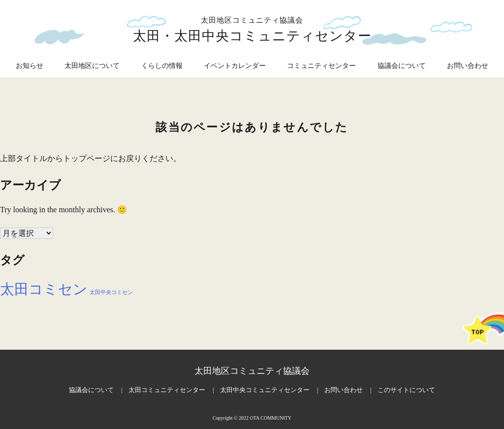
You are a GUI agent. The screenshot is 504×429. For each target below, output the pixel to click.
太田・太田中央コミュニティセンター (252, 36)
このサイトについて (406, 390)
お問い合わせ (468, 66)
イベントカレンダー (235, 66)
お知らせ (30, 66)
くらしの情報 (162, 66)
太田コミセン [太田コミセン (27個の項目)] (44, 289)
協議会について (402, 66)
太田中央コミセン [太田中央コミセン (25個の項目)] (111, 292)
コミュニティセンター (321, 66)
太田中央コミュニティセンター (265, 390)
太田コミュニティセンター (167, 390)
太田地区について (92, 66)
